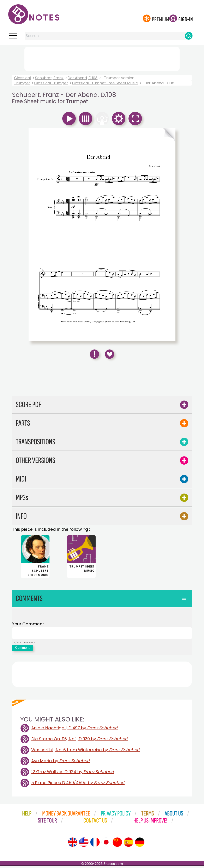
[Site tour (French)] (95, 844)
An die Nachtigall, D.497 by (74, 730)
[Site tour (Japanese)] (106, 844)
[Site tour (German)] (140, 844)
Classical (22, 78)
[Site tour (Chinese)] (117, 844)
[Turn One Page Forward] (139, 135)
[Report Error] (94, 354)
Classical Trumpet (51, 83)
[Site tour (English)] (73, 844)
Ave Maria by (61, 763)
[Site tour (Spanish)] (128, 844)
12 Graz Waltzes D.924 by (73, 774)
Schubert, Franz (49, 78)
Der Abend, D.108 (83, 78)
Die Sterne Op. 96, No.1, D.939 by (79, 741)
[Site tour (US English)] (84, 844)
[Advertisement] (102, 58)
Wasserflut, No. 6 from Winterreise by (85, 752)
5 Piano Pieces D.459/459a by (78, 785)
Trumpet (22, 83)
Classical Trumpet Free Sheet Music (105, 83)
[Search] (189, 36)
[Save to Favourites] (110, 354)
